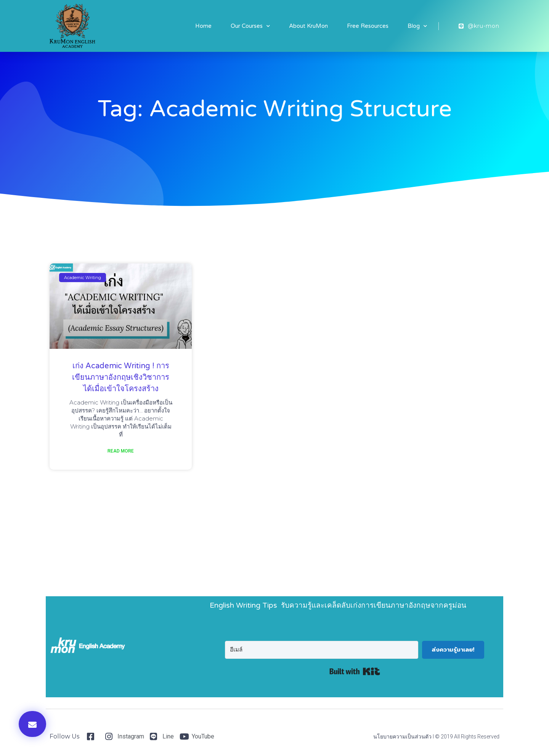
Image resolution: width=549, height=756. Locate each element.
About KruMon (308, 26)
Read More (121, 451)
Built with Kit (355, 671)
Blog (417, 26)
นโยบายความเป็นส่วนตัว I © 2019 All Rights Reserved (436, 737)
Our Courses (250, 26)
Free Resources (368, 26)
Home (203, 26)
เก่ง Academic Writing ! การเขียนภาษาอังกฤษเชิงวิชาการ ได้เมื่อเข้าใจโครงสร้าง (121, 377)
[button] (32, 724)
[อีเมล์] (322, 650)
